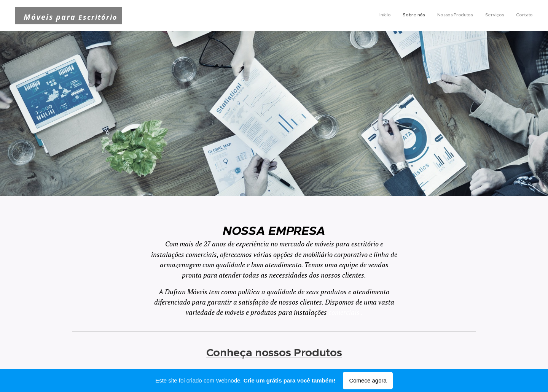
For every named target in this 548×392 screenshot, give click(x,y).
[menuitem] (486, 16)
